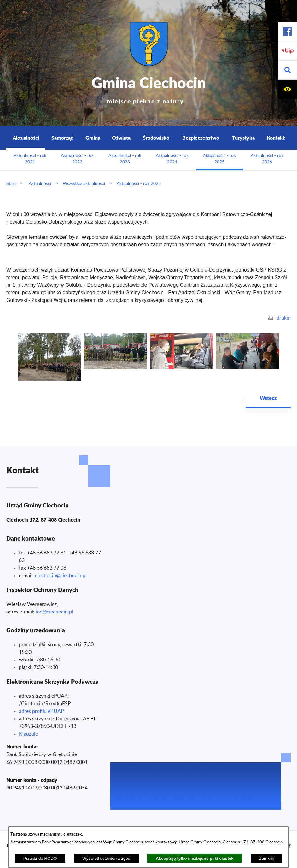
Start (11, 183)
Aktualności (40, 183)
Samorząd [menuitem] (62, 138)
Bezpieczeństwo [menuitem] (201, 138)
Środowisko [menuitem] (156, 138)
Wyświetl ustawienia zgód (106, 858)
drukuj (284, 318)
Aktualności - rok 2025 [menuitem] (219, 159)
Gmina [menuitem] (93, 138)
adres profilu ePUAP (41, 711)
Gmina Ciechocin (149, 88)
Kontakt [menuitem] (276, 138)
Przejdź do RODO (40, 858)
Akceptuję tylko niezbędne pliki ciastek (195, 858)
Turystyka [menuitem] (243, 138)
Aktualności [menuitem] (26, 138)
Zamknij (267, 858)
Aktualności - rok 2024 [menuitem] (172, 159)
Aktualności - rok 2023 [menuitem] (125, 159)
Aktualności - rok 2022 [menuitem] (77, 159)
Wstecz (268, 398)
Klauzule (28, 734)
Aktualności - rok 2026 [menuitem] (267, 159)
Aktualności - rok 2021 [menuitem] (30, 159)
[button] (288, 70)
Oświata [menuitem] (121, 138)
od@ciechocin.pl (55, 612)
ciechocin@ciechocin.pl (61, 576)
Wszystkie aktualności (84, 183)
